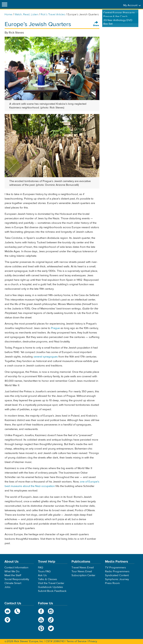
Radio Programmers (117, 571)
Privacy (93, 641)
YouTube (41, 620)
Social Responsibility (17, 579)
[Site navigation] (5, 4)
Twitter (51, 628)
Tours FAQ (44, 571)
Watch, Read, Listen (26, 14)
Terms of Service (76, 641)
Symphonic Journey (117, 579)
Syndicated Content (117, 575)
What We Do (12, 571)
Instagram (51, 611)
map (8, 620)
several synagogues (46, 357)
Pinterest (41, 628)
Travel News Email (83, 568)
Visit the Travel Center (51, 583)
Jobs (7, 587)
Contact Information (16, 568)
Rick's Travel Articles (53, 14)
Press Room (112, 583)
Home (8, 14)
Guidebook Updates (50, 587)
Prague (55, 328)
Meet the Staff (13, 575)
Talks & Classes (47, 579)
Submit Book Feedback (52, 591)
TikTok (51, 620)
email (8, 611)
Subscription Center (83, 575)
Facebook (41, 611)
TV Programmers (115, 568)
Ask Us (42, 575)
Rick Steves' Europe (71, 4)
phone (17, 611)
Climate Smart (13, 583)
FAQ (40, 568)
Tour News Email (82, 571)
